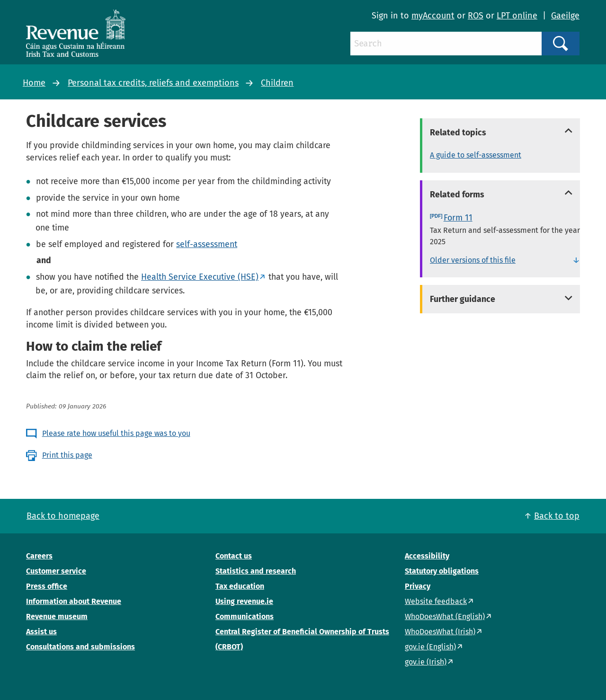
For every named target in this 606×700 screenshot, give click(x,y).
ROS (476, 16)
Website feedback (436, 601)
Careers (39, 556)
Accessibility (427, 556)
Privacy (418, 586)
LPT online (517, 16)
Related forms (457, 195)
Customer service (56, 571)
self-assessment (207, 244)
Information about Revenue (74, 601)
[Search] (446, 44)
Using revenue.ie (244, 601)
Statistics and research (256, 571)
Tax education (240, 586)
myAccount (433, 16)
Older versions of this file (473, 260)
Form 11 (458, 218)
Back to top (557, 516)
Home (34, 83)
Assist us (41, 632)
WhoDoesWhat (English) (445, 616)
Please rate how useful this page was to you (116, 433)
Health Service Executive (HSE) (200, 277)
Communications (245, 616)
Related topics (458, 133)
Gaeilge (565, 16)
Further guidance (463, 299)
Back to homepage (63, 516)
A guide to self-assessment (476, 155)
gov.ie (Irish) (426, 662)
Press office (47, 586)
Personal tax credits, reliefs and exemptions (153, 83)
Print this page (67, 455)
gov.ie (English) (430, 647)
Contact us (234, 556)
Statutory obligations (442, 571)
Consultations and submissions (80, 647)
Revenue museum (57, 616)
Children (277, 83)
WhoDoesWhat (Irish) (440, 632)
